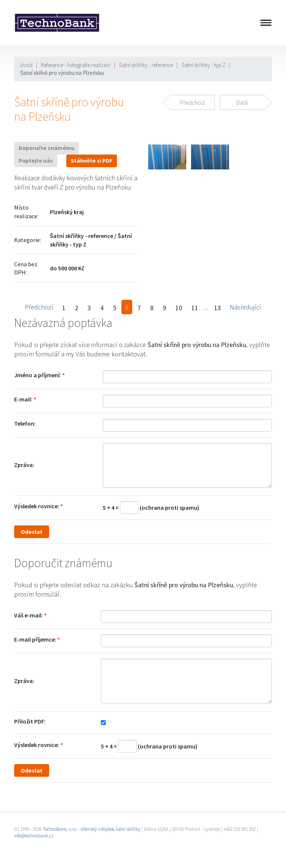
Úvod (26, 65)
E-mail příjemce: (35, 639)
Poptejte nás (36, 161)
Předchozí (39, 307)
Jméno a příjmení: (38, 375)
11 (195, 308)
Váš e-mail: (28, 615)
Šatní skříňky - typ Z (203, 65)
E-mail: (23, 399)
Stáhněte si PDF (92, 161)
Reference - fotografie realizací (76, 65)
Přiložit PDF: (30, 721)
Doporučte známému (47, 148)
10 (179, 308)
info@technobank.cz (34, 836)
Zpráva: (24, 465)
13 (217, 308)
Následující (245, 307)
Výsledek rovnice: (37, 506)
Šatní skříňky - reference (146, 65)
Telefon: (25, 423)
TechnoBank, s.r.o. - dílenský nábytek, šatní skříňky (92, 829)
